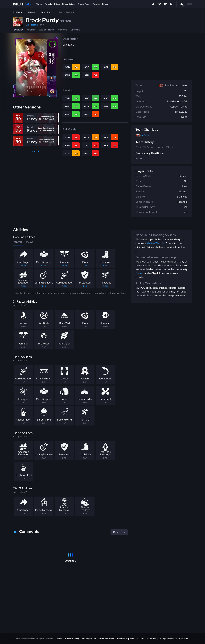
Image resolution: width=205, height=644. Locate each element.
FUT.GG (140, 639)
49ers (145, 135)
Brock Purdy (47, 12)
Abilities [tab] (18, 242)
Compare (63, 30)
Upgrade (75, 30)
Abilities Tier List (156, 243)
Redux (34, 25)
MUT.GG (17, 12)
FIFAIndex (151, 639)
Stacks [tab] (30, 242)
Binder (105, 4)
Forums (96, 4)
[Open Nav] (112, 4)
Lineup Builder (69, 4)
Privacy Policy (89, 639)
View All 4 (36, 152)
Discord (140, 273)
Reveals (48, 4)
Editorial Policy (72, 639)
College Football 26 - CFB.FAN (173, 639)
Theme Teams (84, 4)
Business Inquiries (125, 639)
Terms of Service (107, 639)
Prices (57, 4)
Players (39, 4)
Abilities (31, 30)
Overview (18, 30)
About (59, 639)
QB (27, 25)
